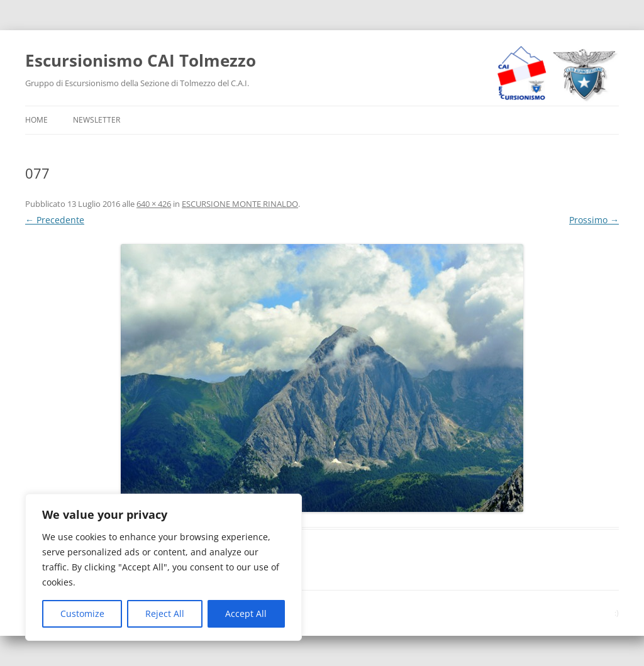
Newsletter (97, 120)
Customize (82, 613)
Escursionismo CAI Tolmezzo (141, 60)
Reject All (165, 613)
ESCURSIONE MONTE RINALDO (240, 204)
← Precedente (55, 220)
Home (36, 120)
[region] (164, 567)
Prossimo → (594, 220)
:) (617, 613)
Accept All (246, 613)
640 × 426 (154, 204)
